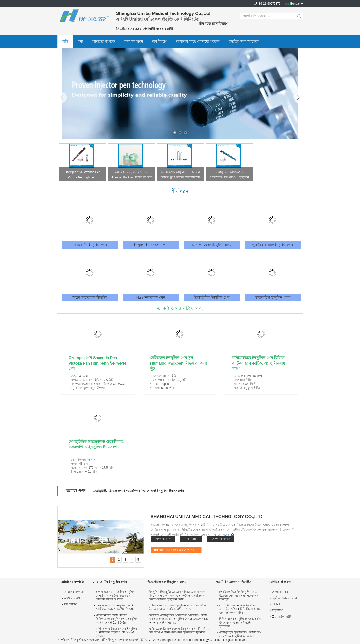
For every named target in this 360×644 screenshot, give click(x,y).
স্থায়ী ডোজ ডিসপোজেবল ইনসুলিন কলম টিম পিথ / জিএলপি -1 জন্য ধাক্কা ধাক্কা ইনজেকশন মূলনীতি (179, 631)
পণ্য (80, 41)
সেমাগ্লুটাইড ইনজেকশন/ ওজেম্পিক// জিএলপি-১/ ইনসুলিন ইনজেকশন (229, 176)
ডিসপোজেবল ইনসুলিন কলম (212, 245)
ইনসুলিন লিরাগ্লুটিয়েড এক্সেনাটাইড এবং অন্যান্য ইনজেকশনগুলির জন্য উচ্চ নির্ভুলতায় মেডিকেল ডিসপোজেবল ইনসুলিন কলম (177, 596)
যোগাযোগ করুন (281, 592)
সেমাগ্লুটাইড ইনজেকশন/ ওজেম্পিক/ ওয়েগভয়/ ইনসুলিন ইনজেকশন (138, 491)
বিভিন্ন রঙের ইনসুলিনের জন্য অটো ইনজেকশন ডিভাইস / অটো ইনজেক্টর (240, 623)
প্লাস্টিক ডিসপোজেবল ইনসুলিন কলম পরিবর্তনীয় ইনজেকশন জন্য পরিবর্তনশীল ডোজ (178, 607)
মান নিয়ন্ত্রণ (159, 41)
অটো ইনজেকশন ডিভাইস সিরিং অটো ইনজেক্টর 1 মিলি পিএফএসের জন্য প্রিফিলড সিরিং (240, 609)
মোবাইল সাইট (281, 617)
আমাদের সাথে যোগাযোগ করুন (198, 41)
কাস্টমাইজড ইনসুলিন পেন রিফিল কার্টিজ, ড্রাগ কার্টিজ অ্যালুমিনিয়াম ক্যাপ (180, 176)
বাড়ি (65, 41)
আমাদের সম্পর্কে (103, 41)
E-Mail (276, 604)
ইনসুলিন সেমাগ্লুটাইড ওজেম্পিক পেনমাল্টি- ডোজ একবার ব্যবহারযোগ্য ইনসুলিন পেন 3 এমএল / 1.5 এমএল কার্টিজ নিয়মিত (179, 619)
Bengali (295, 4)
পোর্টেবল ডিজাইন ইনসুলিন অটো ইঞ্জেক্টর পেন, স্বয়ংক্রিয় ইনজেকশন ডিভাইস (239, 596)
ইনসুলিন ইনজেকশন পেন (151, 245)
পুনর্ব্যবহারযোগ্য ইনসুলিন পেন (273, 245)
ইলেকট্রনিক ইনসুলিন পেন (212, 297)
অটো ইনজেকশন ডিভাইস (90, 297)
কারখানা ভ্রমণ (133, 41)
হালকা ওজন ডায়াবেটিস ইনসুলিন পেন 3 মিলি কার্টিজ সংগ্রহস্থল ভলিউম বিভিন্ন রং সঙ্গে (115, 596)
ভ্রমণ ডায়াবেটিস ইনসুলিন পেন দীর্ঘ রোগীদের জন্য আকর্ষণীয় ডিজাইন (116, 607)
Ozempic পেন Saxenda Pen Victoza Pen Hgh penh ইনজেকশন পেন (82, 176)
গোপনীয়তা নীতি (67, 640)
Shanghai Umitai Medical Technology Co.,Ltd (207, 517)
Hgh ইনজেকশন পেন (151, 297)
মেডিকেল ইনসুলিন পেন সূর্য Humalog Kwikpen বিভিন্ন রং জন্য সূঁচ (131, 176)
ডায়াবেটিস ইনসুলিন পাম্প (273, 297)
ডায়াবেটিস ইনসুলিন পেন (90, 245)
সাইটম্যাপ (277, 610)
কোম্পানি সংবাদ (221, 539)
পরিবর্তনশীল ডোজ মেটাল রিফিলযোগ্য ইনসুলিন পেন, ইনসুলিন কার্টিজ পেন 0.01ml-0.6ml (117, 619)
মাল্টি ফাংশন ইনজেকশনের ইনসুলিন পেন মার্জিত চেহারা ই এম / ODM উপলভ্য (116, 632)
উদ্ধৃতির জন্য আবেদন (244, 41)
